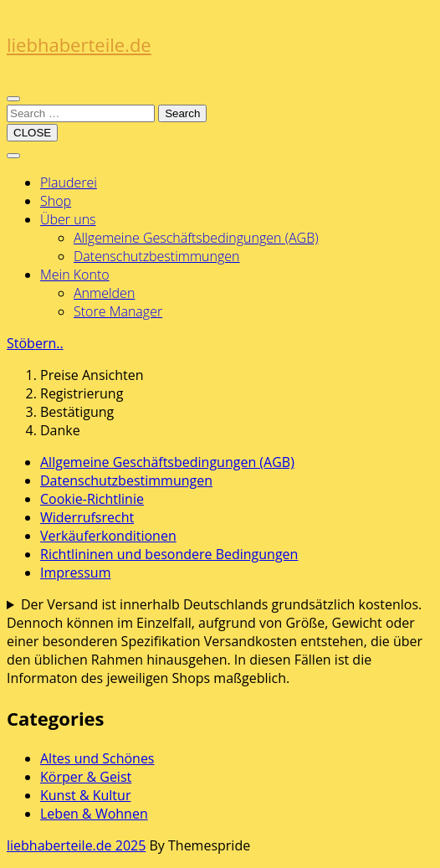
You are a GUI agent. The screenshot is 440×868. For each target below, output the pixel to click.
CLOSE (32, 133)
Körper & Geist (86, 777)
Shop (56, 201)
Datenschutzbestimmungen (156, 256)
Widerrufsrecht (87, 517)
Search (182, 113)
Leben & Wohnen (94, 814)
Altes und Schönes (97, 758)
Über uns (68, 219)
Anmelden (104, 293)
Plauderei (69, 182)
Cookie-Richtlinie (92, 499)
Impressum (75, 573)
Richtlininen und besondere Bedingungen (169, 554)
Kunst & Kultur (85, 795)
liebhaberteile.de (79, 44)
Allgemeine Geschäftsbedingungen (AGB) (196, 238)
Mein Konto (75, 275)
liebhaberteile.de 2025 (76, 845)
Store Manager (118, 311)
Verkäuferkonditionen (108, 536)
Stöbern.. (35, 343)
